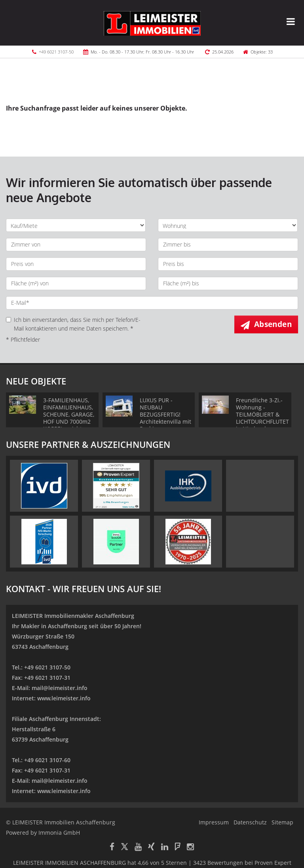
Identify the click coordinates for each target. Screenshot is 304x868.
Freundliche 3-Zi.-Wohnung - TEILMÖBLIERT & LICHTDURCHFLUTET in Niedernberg (262, 414)
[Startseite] (152, 23)
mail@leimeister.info (60, 688)
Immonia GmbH (59, 833)
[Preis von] (76, 264)
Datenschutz (250, 822)
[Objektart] (228, 225)
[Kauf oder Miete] (76, 225)
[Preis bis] (228, 264)
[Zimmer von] (76, 245)
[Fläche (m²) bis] (228, 283)
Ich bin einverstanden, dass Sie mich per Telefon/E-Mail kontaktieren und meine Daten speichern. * (73, 324)
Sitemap (282, 822)
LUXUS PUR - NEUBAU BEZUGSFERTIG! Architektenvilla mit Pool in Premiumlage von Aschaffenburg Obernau (165, 425)
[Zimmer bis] (228, 245)
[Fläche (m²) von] (76, 283)
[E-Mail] (152, 303)
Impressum (214, 822)
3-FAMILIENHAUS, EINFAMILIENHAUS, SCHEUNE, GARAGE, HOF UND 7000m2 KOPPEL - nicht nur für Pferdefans (69, 418)
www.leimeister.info (64, 698)
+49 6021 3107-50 (56, 52)
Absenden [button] (273, 324)
